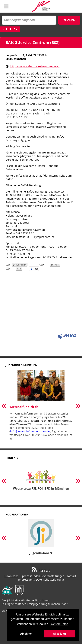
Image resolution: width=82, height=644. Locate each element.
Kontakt (71, 576)
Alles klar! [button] (60, 634)
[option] (41, 406)
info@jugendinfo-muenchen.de (30, 431)
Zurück (12, 29)
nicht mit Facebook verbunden (8, 265)
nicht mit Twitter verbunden (42, 265)
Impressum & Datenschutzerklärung (41, 580)
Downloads (11, 576)
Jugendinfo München (21, 365)
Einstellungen (36, 269)
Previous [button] (4, 406)
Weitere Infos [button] (59, 624)
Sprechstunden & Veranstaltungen (43, 576)
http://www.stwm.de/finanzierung (35, 66)
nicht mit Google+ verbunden (8, 269)
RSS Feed (41, 571)
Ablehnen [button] (26, 634)
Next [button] (78, 406)
